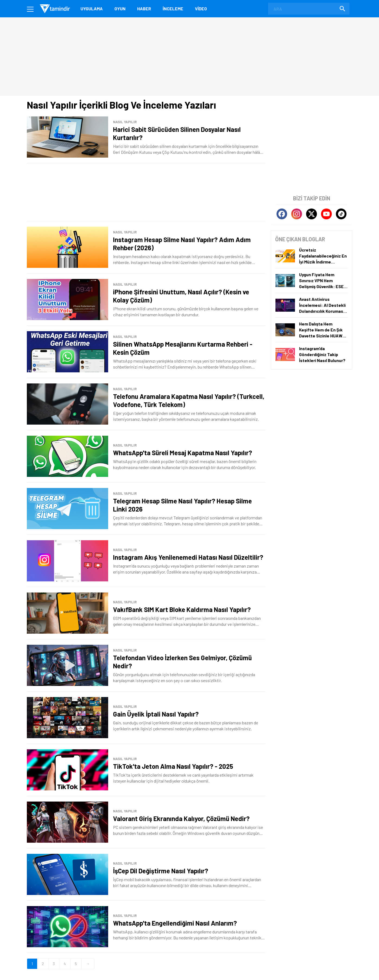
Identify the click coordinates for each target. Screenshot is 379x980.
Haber (144, 9)
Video (201, 9)
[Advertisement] (146, 192)
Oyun (120, 9)
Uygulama (92, 9)
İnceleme (173, 9)
